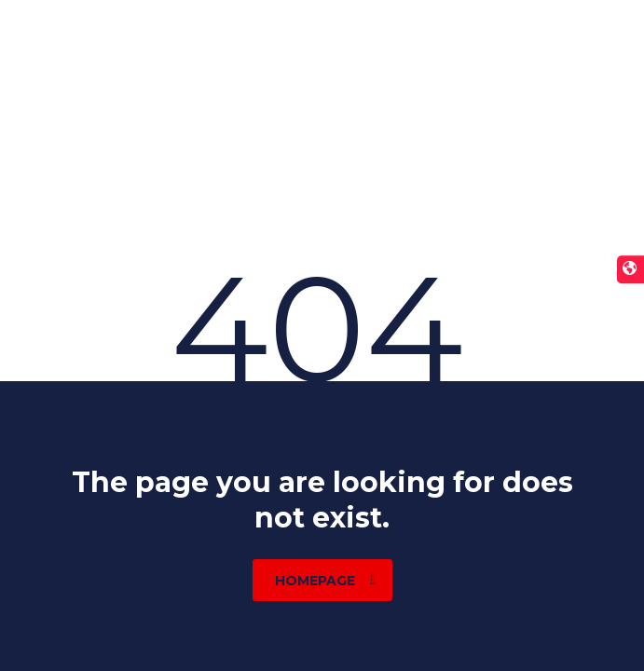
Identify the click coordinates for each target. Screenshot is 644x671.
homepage (325, 581)
